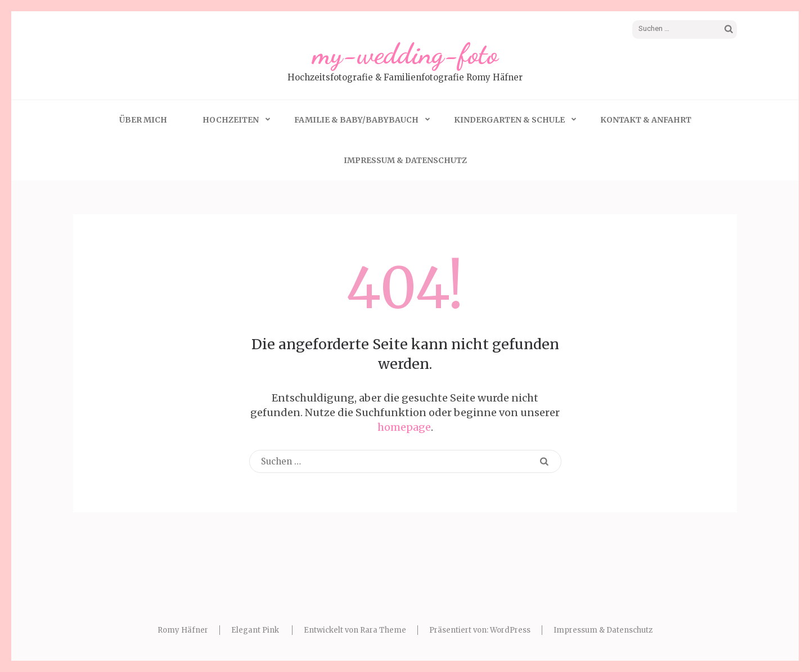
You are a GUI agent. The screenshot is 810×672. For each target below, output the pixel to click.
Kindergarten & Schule (509, 120)
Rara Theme (383, 630)
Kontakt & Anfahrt (646, 120)
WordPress (510, 630)
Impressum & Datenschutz (405, 160)
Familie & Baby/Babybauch (356, 120)
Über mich (143, 120)
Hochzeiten (231, 120)
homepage (404, 427)
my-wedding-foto (405, 54)
